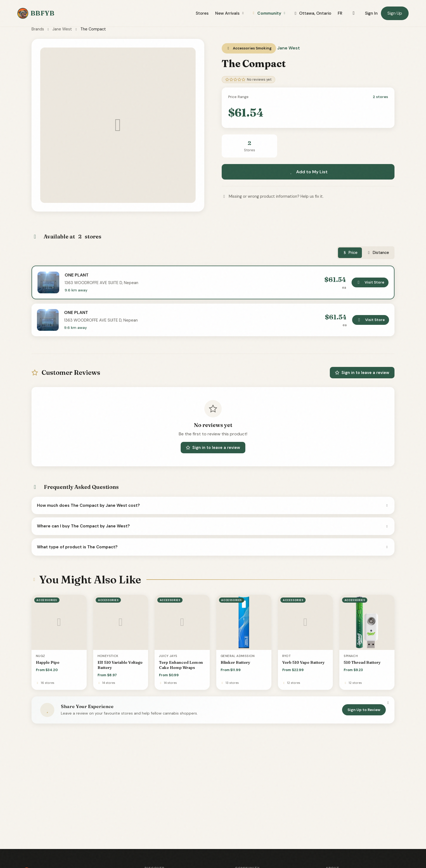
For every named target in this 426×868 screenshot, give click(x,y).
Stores (202, 13)
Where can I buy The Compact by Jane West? (213, 526)
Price (350, 253)
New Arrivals (230, 13)
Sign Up (395, 13)
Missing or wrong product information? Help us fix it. (273, 196)
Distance (378, 253)
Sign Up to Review (364, 710)
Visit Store (370, 282)
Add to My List (308, 172)
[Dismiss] (388, 703)
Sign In (371, 13)
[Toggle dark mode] (354, 13)
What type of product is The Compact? (213, 547)
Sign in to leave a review (362, 373)
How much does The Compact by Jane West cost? (213, 505)
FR (340, 13)
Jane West (62, 29)
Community (269, 13)
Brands (38, 29)
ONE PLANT (77, 275)
